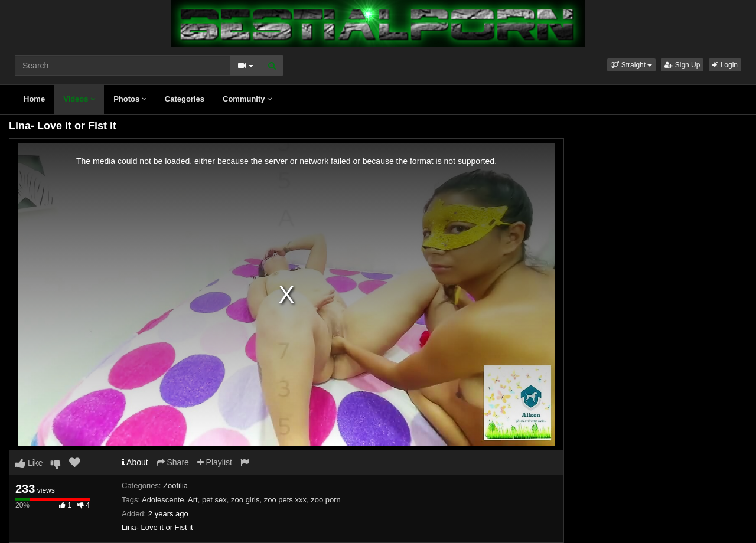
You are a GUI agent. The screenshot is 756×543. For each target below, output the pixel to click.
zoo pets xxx (285, 500)
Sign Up (682, 65)
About (135, 462)
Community (247, 99)
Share (173, 462)
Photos (130, 99)
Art (193, 500)
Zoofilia (175, 485)
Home (34, 99)
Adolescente (163, 500)
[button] (631, 65)
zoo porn (326, 500)
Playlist (215, 462)
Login (725, 65)
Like (29, 463)
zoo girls (245, 500)
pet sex (214, 500)
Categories (185, 99)
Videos (79, 99)
